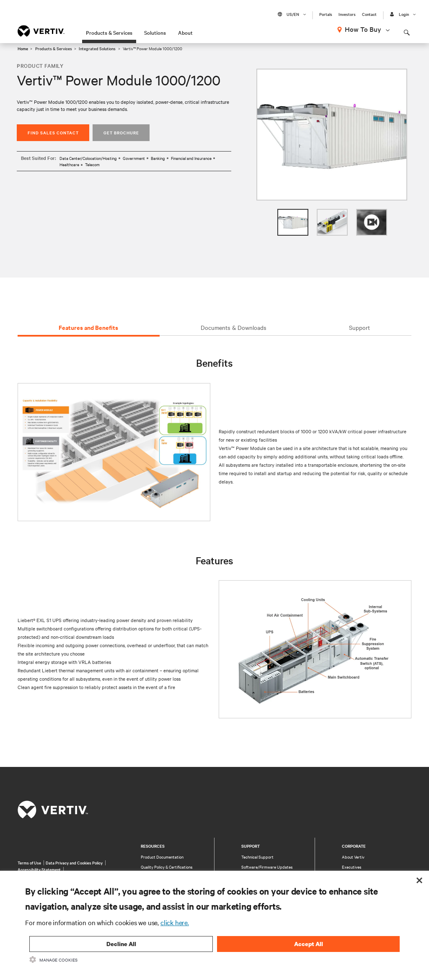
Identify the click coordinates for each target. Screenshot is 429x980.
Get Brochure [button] (121, 132)
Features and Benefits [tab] (88, 327)
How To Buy (363, 29)
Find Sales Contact (53, 132)
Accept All (309, 944)
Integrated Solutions (97, 48)
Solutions (155, 32)
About (185, 32)
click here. (175, 922)
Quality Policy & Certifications (167, 867)
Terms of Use (29, 863)
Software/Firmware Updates (267, 867)
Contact (369, 14)
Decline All (121, 944)
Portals (326, 14)
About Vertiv (353, 857)
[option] (332, 135)
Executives (352, 867)
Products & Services (109, 32)
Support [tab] (359, 327)
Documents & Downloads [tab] (234, 327)
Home (23, 48)
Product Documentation (162, 857)
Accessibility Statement (39, 869)
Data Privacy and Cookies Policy (74, 863)
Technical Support (257, 857)
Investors (347, 14)
